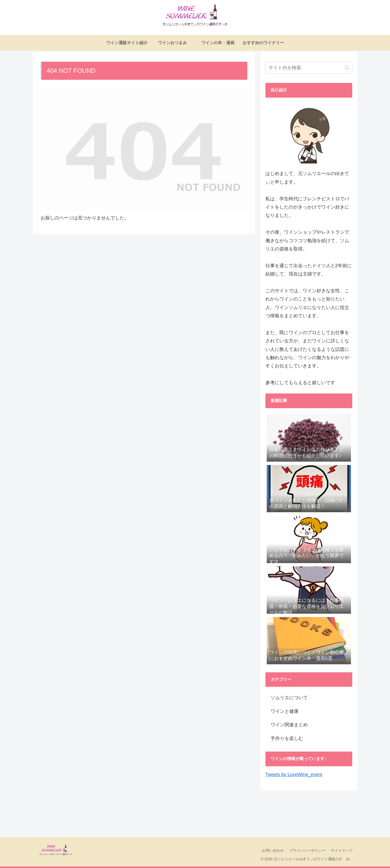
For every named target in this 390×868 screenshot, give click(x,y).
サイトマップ (342, 850)
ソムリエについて (289, 698)
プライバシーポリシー (307, 850)
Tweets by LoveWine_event (294, 775)
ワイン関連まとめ (289, 725)
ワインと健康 (285, 711)
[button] (347, 68)
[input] (309, 68)
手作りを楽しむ (287, 738)
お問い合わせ (273, 850)
